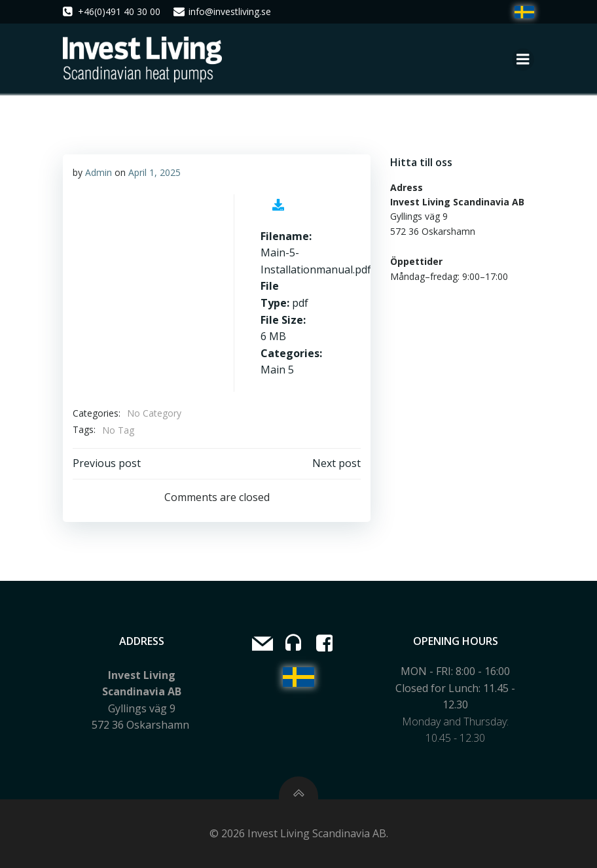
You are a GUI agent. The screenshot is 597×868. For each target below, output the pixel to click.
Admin (99, 172)
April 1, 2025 (154, 172)
